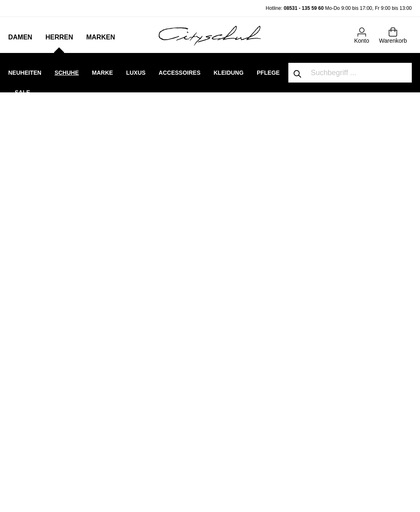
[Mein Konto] (362, 35)
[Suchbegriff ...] (360, 73)
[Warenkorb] (393, 35)
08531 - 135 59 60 (304, 8)
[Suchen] (298, 73)
